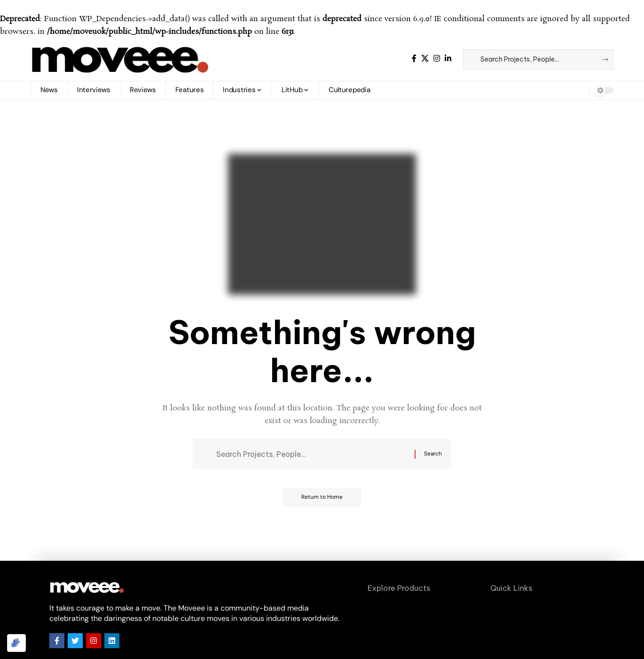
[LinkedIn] (448, 59)
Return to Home (322, 498)
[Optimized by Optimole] (16, 643)
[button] (575, 90)
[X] (425, 59)
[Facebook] (414, 59)
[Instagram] (437, 59)
